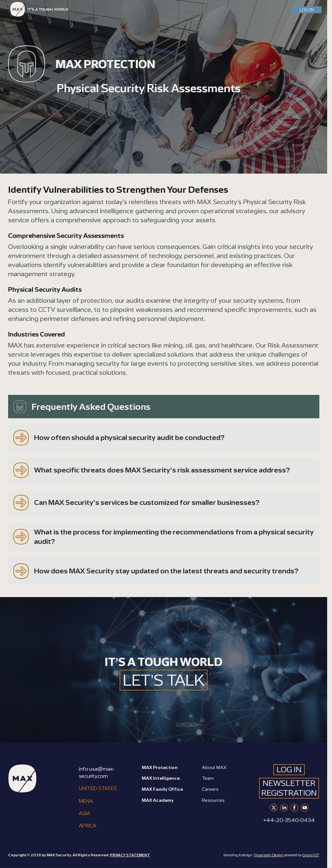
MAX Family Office (162, 789)
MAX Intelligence (161, 778)
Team (208, 778)
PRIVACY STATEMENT (130, 855)
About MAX (214, 767)
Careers (210, 789)
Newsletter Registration (289, 788)
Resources (213, 800)
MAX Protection (160, 767)
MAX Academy (158, 800)
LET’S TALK (164, 680)
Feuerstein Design (269, 855)
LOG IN (307, 10)
